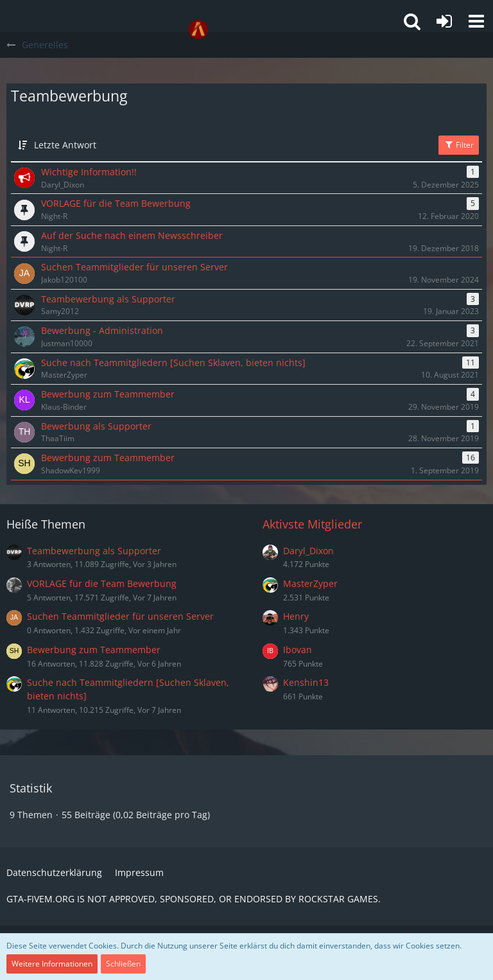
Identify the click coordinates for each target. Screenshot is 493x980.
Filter (459, 145)
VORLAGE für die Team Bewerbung (102, 583)
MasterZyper (310, 583)
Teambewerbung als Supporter (94, 551)
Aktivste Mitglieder (312, 524)
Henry (296, 616)
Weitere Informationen (52, 964)
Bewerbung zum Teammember (94, 650)
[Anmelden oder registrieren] (444, 21)
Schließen (123, 964)
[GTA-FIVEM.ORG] (198, 30)
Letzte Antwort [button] (65, 145)
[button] (476, 21)
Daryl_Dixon (308, 551)
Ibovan (298, 650)
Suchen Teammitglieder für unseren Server (120, 616)
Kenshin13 (306, 682)
